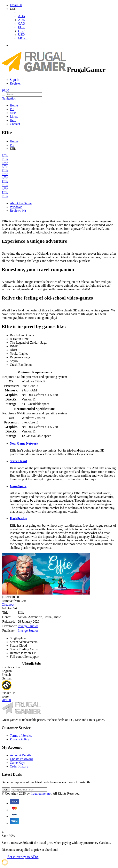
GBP (21, 31)
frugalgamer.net (41, 793)
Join (6, 790)
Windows (16, 207)
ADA (22, 16)
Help (13, 120)
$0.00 (5, 90)
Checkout (8, 604)
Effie (5, 156)
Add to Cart (9, 608)
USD (21, 35)
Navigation (9, 98)
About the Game (21, 203)
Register (15, 83)
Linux (14, 116)
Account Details (21, 755)
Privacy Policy (19, 739)
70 (6, 700)
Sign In (15, 80)
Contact (15, 124)
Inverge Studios (28, 626)
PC (12, 109)
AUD (22, 20)
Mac (13, 113)
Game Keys (18, 763)
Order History (19, 766)
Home (14, 105)
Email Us (16, 5)
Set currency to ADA (23, 857)
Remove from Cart (14, 601)
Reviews (18, 211)
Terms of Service (21, 736)
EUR (21, 27)
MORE (23, 38)
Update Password (21, 759)
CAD (22, 23)
